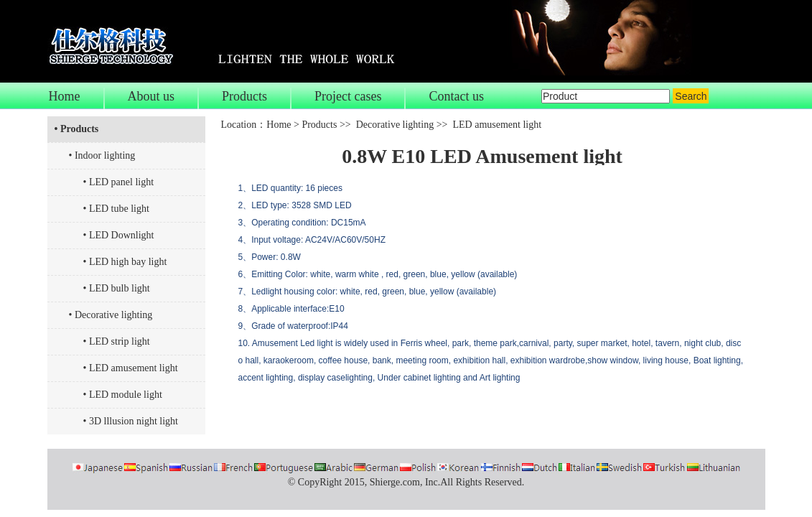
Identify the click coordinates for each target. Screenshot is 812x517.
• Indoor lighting (102, 155)
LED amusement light (497, 125)
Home (65, 96)
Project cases (348, 96)
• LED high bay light (125, 262)
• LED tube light (116, 209)
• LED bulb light (117, 288)
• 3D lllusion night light (131, 421)
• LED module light (123, 395)
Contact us (456, 96)
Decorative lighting (395, 125)
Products (244, 96)
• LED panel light (119, 182)
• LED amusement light (131, 368)
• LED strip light (117, 341)
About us (151, 96)
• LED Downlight (119, 235)
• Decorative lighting (111, 315)
